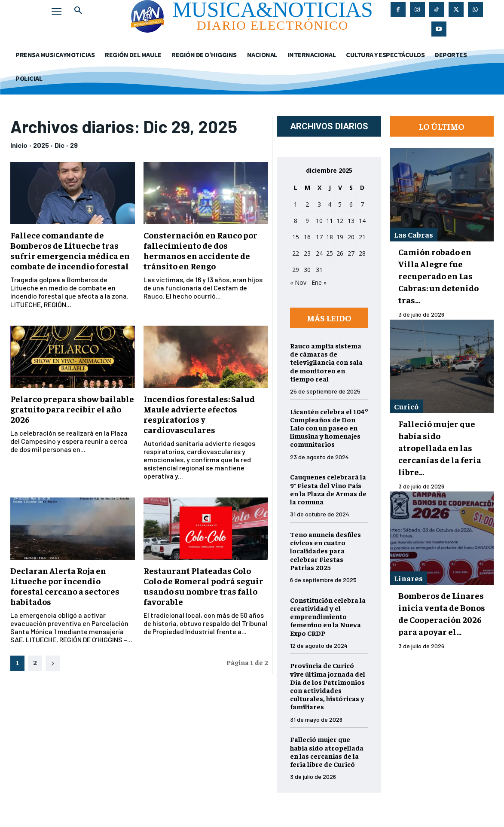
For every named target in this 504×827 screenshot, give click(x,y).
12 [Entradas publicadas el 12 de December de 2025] (340, 221)
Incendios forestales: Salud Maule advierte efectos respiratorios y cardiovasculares (199, 414)
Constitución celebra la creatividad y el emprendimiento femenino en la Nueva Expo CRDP (328, 616)
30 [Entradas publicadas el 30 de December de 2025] (307, 270)
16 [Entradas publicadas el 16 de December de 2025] (307, 237)
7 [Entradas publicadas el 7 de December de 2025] (362, 204)
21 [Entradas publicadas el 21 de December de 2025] (362, 237)
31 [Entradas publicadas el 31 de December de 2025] (319, 270)
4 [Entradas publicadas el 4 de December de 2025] (330, 204)
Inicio (19, 145)
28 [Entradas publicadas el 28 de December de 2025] (362, 253)
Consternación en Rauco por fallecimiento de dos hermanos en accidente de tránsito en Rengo (200, 250)
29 (74, 145)
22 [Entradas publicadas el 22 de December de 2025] (296, 253)
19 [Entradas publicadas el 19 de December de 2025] (340, 237)
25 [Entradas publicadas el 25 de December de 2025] (330, 253)
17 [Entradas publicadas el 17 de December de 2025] (319, 237)
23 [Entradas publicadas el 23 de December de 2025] (307, 253)
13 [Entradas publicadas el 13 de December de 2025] (351, 221)
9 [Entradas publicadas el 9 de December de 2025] (307, 221)
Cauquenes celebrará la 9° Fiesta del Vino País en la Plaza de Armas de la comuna (328, 489)
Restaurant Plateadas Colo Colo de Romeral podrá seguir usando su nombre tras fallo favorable (203, 586)
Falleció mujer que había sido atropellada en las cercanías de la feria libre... (440, 447)
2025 (41, 145)
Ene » (319, 282)
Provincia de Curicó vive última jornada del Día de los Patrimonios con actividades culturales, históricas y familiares (328, 686)
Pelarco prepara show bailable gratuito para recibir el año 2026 (72, 409)
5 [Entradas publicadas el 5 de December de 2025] (340, 204)
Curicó (406, 406)
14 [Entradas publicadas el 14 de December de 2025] (362, 221)
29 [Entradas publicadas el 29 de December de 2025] (296, 270)
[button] (78, 10)
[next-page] (53, 663)
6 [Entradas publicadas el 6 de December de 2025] (351, 204)
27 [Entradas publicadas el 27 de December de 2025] (351, 253)
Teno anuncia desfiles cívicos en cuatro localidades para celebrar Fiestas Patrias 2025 (325, 551)
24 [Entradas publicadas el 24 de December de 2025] (319, 253)
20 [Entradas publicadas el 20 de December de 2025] (351, 237)
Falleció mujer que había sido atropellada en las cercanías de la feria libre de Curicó (327, 751)
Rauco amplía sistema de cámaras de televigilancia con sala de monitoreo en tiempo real (326, 362)
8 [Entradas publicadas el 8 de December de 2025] (296, 221)
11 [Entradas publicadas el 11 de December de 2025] (330, 221)
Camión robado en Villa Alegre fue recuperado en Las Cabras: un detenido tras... (438, 276)
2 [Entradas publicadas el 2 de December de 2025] (307, 204)
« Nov (298, 282)
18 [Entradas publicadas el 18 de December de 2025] (330, 237)
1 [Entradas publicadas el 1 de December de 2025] (296, 204)
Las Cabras (414, 234)
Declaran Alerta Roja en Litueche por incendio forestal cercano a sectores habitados (65, 586)
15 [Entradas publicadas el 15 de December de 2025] (296, 237)
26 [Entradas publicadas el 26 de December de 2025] (340, 253)
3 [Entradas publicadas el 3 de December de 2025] (319, 204)
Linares (408, 578)
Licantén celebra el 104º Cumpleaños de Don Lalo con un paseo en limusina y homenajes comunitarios (329, 428)
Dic (60, 145)
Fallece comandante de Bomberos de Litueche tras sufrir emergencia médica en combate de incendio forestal (70, 250)
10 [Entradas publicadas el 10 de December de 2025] (319, 221)
